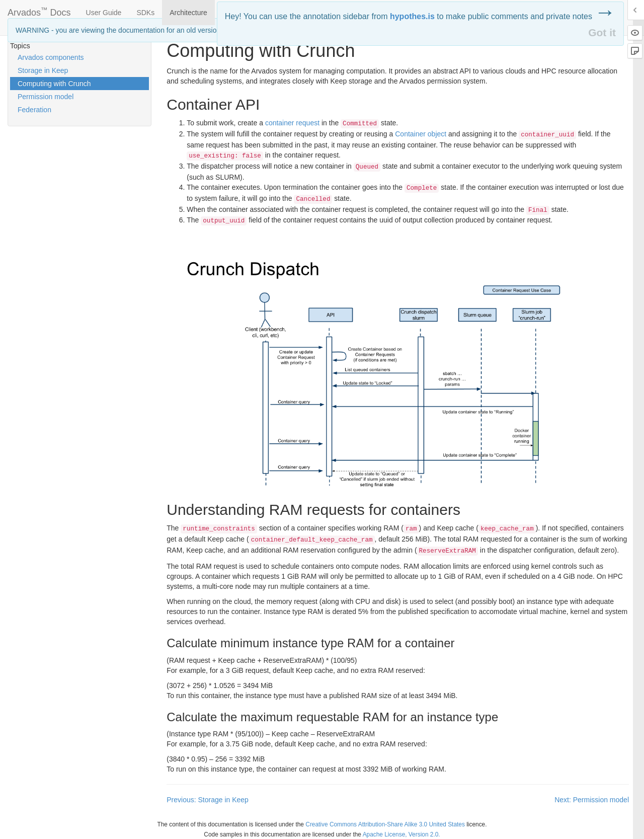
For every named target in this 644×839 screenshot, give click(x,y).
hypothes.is (412, 16)
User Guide (104, 13)
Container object (421, 134)
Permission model (46, 97)
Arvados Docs (39, 11)
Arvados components (51, 57)
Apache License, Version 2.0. (401, 834)
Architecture (188, 13)
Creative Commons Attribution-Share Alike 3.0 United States (385, 824)
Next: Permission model (592, 800)
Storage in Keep (43, 70)
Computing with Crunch (54, 84)
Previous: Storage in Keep (208, 800)
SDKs (145, 13)
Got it (602, 32)
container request (292, 123)
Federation (34, 110)
